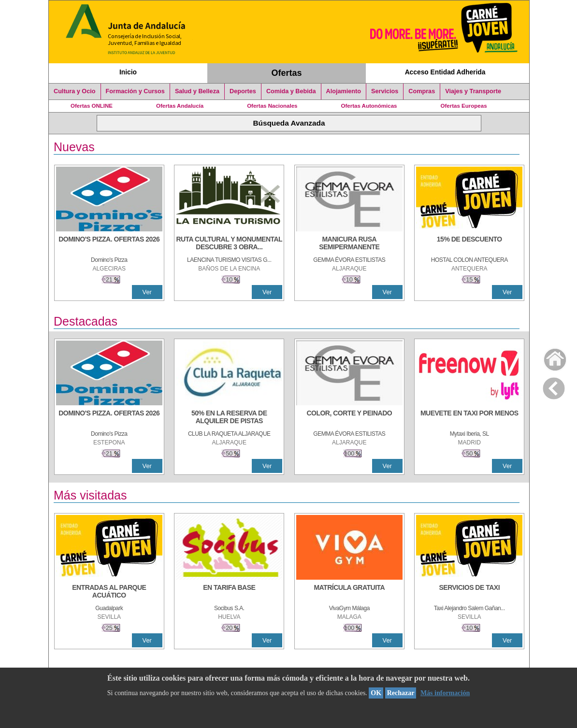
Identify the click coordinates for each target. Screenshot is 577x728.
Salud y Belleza (197, 91)
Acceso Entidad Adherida (445, 72)
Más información (445, 693)
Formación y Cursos (135, 91)
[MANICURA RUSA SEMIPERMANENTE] (349, 244)
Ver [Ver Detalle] (147, 292)
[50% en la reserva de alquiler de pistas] (229, 418)
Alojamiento (344, 91)
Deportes (243, 91)
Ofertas (287, 73)
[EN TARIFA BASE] (229, 592)
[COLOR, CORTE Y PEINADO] (349, 418)
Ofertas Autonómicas (369, 106)
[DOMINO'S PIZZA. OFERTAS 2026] (109, 244)
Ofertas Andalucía (180, 106)
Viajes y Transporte (473, 91)
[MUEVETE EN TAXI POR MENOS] (469, 418)
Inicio (128, 72)
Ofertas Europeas (464, 106)
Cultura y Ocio (75, 91)
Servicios (385, 91)
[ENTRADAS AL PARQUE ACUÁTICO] (109, 592)
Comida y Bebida (291, 91)
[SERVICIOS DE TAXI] (469, 592)
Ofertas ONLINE (92, 106)
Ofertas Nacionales (272, 106)
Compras (422, 91)
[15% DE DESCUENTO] (469, 244)
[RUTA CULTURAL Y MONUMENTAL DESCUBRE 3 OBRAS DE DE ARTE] (229, 244)
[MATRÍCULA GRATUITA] (349, 592)
